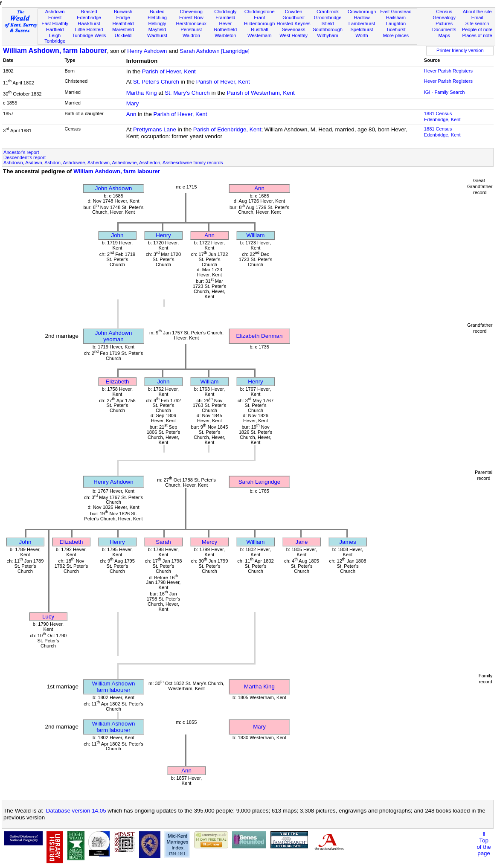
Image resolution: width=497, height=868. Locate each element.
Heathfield (123, 23)
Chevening (191, 12)
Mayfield (157, 29)
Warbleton (225, 35)
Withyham (327, 35)
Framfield (225, 17)
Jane (302, 542)
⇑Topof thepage (484, 844)
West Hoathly (294, 35)
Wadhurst (157, 35)
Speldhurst (362, 29)
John (118, 235)
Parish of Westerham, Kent (261, 93)
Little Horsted (89, 29)
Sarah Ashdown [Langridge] (215, 51)
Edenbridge (89, 17)
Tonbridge (55, 41)
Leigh (55, 35)
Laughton (396, 23)
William (256, 235)
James (347, 542)
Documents (444, 29)
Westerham (260, 35)
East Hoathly (55, 23)
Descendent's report (25, 157)
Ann (131, 114)
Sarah (163, 542)
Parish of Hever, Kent (169, 71)
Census (444, 12)
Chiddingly (225, 12)
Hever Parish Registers (448, 71)
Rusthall (259, 29)
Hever (225, 23)
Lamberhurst (362, 23)
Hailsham (396, 17)
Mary (133, 103)
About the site (477, 12)
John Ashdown (114, 188)
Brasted (89, 12)
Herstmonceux (192, 23)
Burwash (123, 12)
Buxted (157, 12)
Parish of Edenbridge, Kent (227, 129)
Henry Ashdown (147, 51)
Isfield (328, 23)
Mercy (209, 542)
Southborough (328, 29)
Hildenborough (259, 23)
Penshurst (191, 29)
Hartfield (55, 29)
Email (477, 17)
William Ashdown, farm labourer (55, 51)
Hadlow (362, 17)
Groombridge (328, 17)
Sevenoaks (294, 29)
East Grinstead (396, 12)
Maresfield (123, 29)
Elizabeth (118, 382)
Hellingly (157, 23)
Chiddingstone (260, 12)
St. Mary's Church (187, 93)
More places (396, 35)
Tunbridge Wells (89, 35)
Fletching (157, 17)
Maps (444, 35)
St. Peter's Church (156, 82)
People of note (477, 29)
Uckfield (123, 35)
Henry (163, 235)
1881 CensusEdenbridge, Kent (442, 116)
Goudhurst (294, 17)
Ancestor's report (21, 152)
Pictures (444, 23)
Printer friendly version (460, 50)
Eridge (123, 17)
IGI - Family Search (445, 92)
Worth (362, 35)
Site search (477, 23)
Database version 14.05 (76, 811)
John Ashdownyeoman (114, 336)
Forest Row (191, 17)
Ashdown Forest (55, 15)
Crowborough (362, 12)
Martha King (142, 93)
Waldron (191, 35)
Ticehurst (396, 29)
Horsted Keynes (294, 23)
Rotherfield (225, 29)
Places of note (477, 35)
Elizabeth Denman (260, 336)
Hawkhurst (89, 23)
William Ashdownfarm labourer (114, 687)
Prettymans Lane (155, 129)
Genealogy (444, 17)
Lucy (48, 617)
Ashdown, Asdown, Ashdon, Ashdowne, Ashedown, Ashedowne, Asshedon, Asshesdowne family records (113, 163)
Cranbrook (328, 12)
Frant (259, 17)
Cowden (294, 12)
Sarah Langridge (260, 482)
